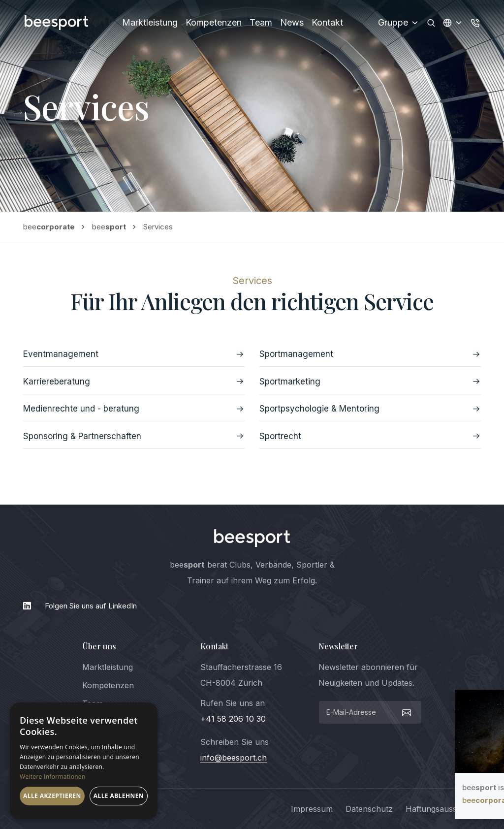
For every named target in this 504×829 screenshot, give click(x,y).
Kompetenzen (214, 22)
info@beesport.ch (234, 758)
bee (49, 227)
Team (261, 22)
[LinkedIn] (252, 606)
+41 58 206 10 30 (233, 719)
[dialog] (84, 761)
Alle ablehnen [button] (119, 796)
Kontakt (327, 22)
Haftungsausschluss (443, 809)
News (292, 22)
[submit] (405, 712)
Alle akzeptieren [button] (52, 796)
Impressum (312, 809)
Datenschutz (369, 809)
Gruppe (399, 22)
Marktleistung (150, 22)
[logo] (252, 538)
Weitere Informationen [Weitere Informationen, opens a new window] (53, 777)
